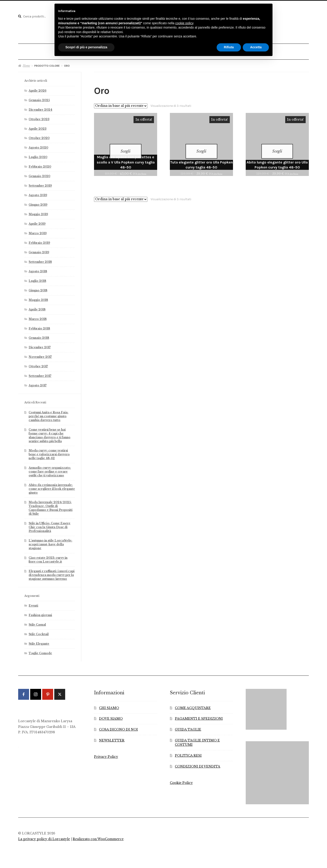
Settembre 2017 (40, 374)
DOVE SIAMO (111, 717)
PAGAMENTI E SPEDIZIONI (199, 717)
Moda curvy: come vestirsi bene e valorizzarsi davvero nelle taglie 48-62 (49, 452)
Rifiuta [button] (229, 47)
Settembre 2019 (40, 184)
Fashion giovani (40, 613)
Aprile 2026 (37, 88)
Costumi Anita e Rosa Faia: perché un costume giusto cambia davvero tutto (48, 414)
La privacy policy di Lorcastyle (44, 837)
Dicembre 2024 (40, 107)
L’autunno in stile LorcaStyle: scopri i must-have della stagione (50, 542)
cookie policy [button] (184, 23)
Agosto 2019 (38, 193)
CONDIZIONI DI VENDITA (198, 764)
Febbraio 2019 (39, 240)
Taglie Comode (40, 651)
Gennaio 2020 (39, 174)
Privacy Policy (106, 755)
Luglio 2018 (37, 279)
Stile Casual (37, 623)
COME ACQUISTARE (193, 706)
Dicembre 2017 (40, 345)
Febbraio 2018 (39, 326)
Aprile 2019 (37, 222)
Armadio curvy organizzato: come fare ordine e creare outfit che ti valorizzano (50, 469)
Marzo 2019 (38, 231)
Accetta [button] (256, 47)
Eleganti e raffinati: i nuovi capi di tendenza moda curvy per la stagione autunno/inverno (52, 573)
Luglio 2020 (38, 155)
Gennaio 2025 (39, 98)
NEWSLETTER (112, 738)
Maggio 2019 (38, 212)
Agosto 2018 (38, 269)
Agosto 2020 (38, 145)
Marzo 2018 (38, 317)
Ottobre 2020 (39, 136)
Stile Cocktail (39, 632)
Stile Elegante (39, 642)
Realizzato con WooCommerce (98, 837)
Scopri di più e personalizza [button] (86, 47)
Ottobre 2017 (38, 364)
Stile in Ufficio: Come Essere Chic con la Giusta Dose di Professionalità (50, 525)
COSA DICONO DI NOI (118, 728)
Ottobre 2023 (39, 117)
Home (26, 63)
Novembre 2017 (40, 355)
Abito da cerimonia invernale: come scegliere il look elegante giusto (52, 487)
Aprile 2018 (37, 307)
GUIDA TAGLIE (188, 728)
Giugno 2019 (38, 203)
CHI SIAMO (109, 706)
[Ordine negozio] (121, 104)
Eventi (33, 603)
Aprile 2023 (37, 126)
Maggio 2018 (38, 298)
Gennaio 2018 (39, 336)
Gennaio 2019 (39, 250)
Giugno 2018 (38, 288)
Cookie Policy (181, 781)
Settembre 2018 (40, 260)
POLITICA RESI (188, 754)
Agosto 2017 (38, 383)
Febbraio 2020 (40, 165)
